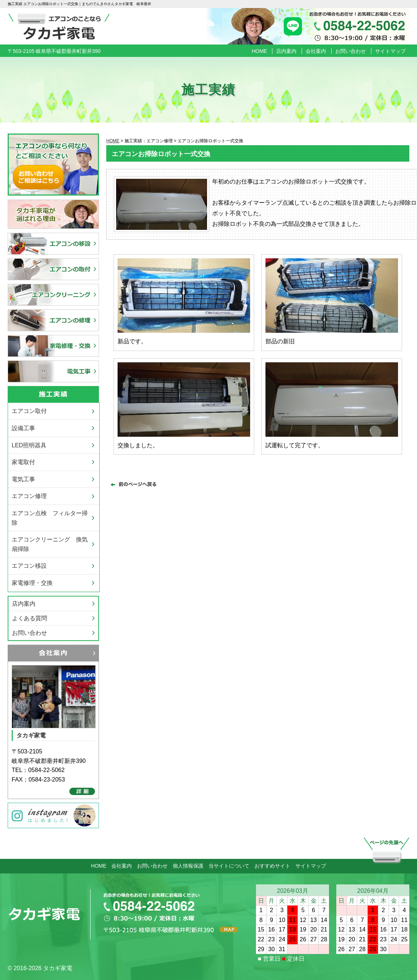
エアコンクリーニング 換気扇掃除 (50, 544)
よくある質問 (30, 618)
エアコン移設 (29, 566)
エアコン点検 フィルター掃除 (50, 518)
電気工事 (23, 479)
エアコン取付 (29, 411)
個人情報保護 (188, 866)
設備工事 (23, 428)
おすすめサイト (272, 866)
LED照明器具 (29, 445)
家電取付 (23, 462)
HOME (259, 51)
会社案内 (316, 51)
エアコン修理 (29, 496)
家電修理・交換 (32, 583)
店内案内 (286, 51)
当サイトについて (229, 866)
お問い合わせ (351, 51)
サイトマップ (390, 51)
